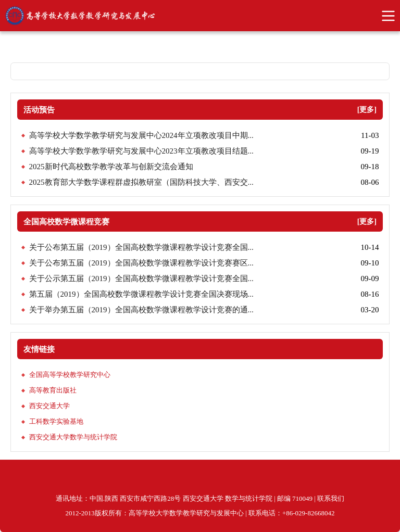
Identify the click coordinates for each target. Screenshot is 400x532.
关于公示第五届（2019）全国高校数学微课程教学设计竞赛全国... (141, 278)
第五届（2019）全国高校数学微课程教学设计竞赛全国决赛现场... (141, 294)
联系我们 (331, 498)
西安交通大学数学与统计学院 (73, 437)
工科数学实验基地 (56, 421)
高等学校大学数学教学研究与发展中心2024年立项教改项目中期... (141, 135)
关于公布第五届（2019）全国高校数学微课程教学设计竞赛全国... (141, 247)
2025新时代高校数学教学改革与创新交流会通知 (111, 167)
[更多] (367, 110)
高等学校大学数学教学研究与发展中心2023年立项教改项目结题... (141, 151)
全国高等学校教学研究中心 (70, 375)
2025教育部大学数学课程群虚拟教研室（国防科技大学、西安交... (141, 182)
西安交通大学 (49, 406)
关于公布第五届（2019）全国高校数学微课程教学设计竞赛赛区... (141, 263)
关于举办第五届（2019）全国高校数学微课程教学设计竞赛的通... (141, 310)
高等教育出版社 (53, 390)
